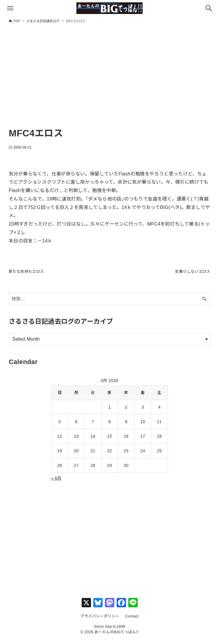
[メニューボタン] (10, 8)
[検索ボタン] (209, 8)
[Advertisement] (109, 81)
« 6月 (56, 483)
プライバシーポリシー (100, 621)
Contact (132, 621)
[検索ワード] (109, 304)
